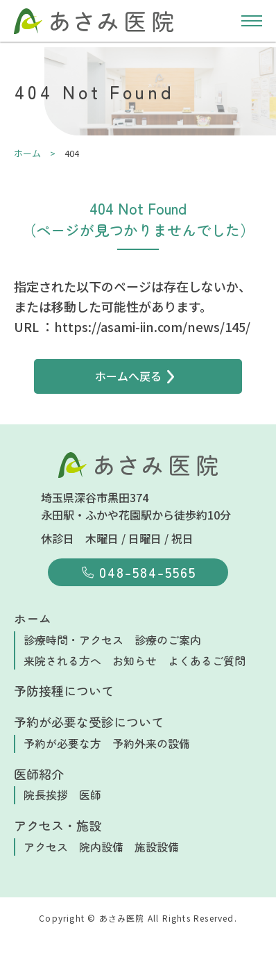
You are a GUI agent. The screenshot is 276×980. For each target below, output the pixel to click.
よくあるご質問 (207, 661)
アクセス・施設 (58, 825)
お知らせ (135, 661)
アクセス (46, 847)
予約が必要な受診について (89, 722)
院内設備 (101, 847)
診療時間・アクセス (74, 640)
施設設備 (157, 847)
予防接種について (64, 690)
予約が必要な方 (62, 743)
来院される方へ (62, 661)
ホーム (33, 618)
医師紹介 (39, 774)
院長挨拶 (46, 795)
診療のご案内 (168, 640)
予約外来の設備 (151, 743)
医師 (90, 795)
